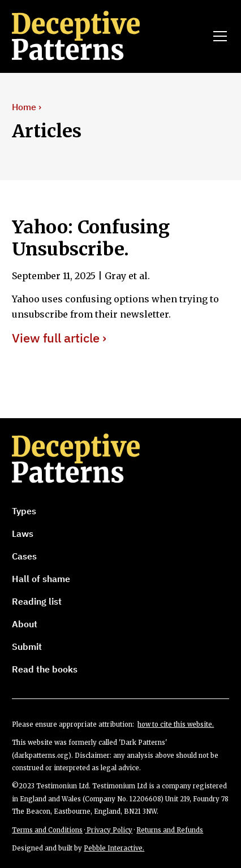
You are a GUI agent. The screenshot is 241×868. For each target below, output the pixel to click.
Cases (24, 556)
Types (24, 511)
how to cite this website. (176, 724)
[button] (218, 36)
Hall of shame (41, 579)
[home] (92, 36)
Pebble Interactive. (114, 848)
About (25, 624)
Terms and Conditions (47, 830)
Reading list (37, 601)
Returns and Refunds (170, 830)
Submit (27, 646)
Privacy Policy (109, 830)
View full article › (59, 338)
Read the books (45, 669)
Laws (23, 533)
